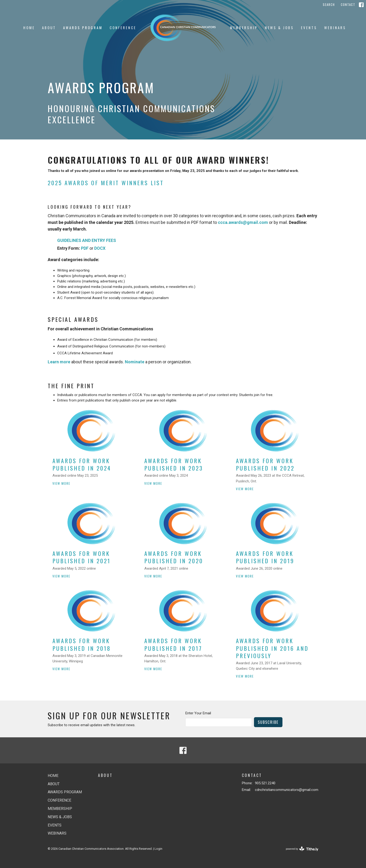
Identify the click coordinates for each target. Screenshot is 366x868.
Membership (244, 28)
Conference (123, 28)
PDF (85, 248)
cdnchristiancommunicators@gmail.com (287, 790)
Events (309, 28)
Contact (348, 5)
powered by (302, 849)
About (49, 28)
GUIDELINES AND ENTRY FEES (87, 240)
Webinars (335, 28)
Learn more (59, 362)
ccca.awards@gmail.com (243, 222)
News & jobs (279, 28)
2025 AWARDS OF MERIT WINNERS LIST (106, 183)
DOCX (100, 248)
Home (29, 28)
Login (158, 849)
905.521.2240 (265, 783)
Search (329, 5)
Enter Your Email (198, 713)
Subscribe (268, 722)
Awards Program (83, 28)
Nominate (135, 362)
